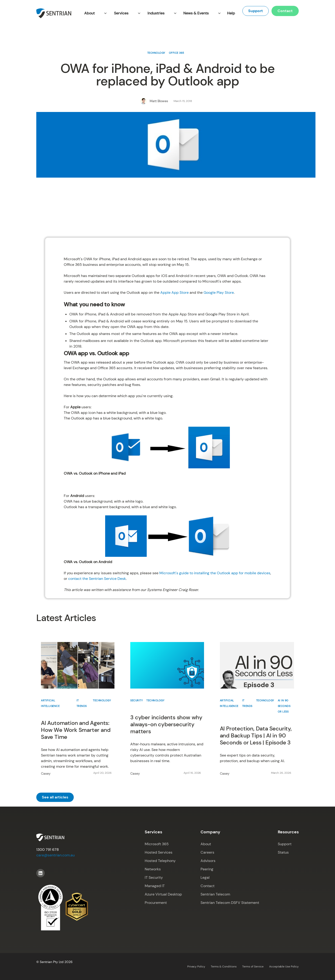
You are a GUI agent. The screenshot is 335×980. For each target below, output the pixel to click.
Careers (207, 852)
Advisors (208, 861)
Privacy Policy (196, 966)
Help (231, 13)
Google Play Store (219, 292)
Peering (207, 869)
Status (283, 852)
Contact (285, 11)
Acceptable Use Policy (284, 966)
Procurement (156, 903)
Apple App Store (174, 292)
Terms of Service (253, 966)
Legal (205, 877)
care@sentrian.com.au (55, 855)
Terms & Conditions (224, 966)
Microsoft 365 (157, 844)
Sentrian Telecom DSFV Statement (230, 903)
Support (256, 11)
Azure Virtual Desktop (163, 894)
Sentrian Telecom (215, 894)
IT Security (154, 877)
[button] (94, 13)
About (206, 844)
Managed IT (155, 886)
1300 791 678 (48, 850)
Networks (153, 869)
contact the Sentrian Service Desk (97, 579)
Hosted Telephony (160, 861)
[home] (54, 13)
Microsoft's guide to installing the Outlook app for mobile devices (215, 573)
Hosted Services (159, 852)
